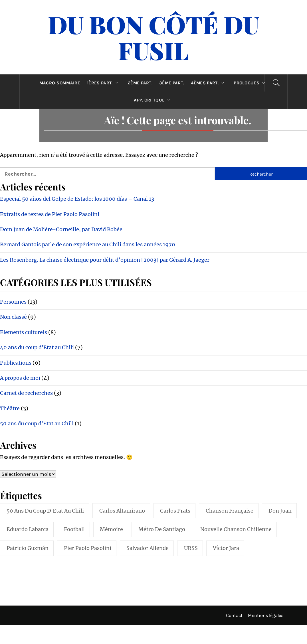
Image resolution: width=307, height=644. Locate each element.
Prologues (251, 83)
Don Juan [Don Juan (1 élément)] (280, 511)
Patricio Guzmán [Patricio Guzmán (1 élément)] (28, 548)
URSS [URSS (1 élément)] (191, 548)
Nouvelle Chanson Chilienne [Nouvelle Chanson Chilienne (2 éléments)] (236, 529)
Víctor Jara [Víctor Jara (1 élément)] (226, 548)
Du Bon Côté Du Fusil (154, 37)
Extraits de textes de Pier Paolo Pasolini (50, 214)
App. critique (153, 100)
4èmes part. (209, 83)
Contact (234, 615)
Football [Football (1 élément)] (74, 529)
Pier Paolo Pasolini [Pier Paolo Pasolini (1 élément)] (88, 548)
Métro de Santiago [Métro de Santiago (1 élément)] (162, 529)
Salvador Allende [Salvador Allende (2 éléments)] (148, 548)
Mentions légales (266, 615)
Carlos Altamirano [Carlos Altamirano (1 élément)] (122, 511)
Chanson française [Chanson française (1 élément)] (230, 511)
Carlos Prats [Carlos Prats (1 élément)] (175, 511)
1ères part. (104, 83)
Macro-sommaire (60, 83)
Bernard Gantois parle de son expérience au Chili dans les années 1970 (88, 244)
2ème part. (140, 83)
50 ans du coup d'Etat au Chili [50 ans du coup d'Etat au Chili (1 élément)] (45, 511)
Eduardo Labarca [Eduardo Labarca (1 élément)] (28, 529)
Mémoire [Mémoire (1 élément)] (111, 529)
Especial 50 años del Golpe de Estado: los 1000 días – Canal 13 (77, 199)
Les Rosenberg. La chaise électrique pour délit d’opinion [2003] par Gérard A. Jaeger (105, 260)
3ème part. (172, 83)
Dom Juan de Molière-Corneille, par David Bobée (61, 229)
